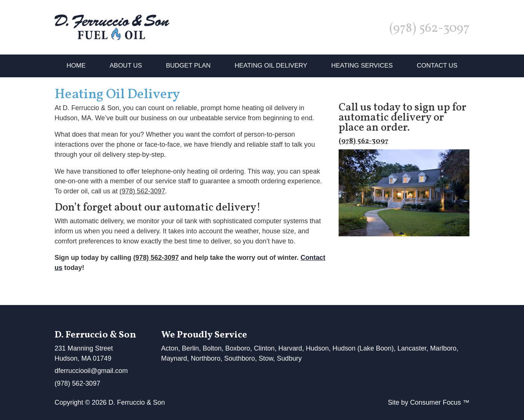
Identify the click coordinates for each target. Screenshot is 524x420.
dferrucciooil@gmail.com (91, 371)
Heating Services (362, 66)
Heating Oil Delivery (271, 66)
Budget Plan (188, 66)
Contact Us (437, 66)
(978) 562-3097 (429, 29)
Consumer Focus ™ (440, 402)
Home (76, 66)
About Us (126, 66)
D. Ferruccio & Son (137, 402)
